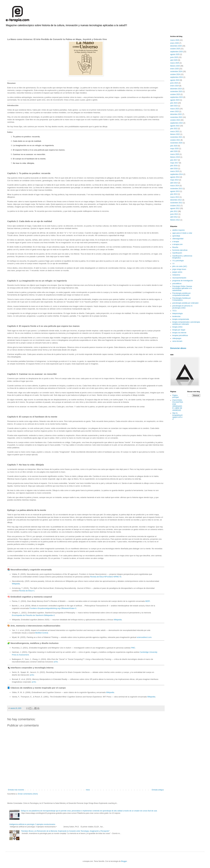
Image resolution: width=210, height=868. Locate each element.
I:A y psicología (178, 261)
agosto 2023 (175, 100)
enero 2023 (175, 111)
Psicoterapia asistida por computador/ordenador (182, 294)
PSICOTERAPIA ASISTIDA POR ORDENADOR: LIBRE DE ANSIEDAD (178, 405)
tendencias (176, 316)
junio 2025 (174, 57)
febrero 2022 (175, 134)
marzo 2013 (175, 197)
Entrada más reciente (16, 790)
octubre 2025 (175, 49)
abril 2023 (174, 106)
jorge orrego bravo (179, 269)
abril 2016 (174, 169)
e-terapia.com (177, 244)
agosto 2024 (175, 80)
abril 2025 (174, 60)
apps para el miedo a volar (182, 233)
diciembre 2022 (176, 114)
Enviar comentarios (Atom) (28, 794)
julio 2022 (174, 129)
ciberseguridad (178, 239)
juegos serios (177, 272)
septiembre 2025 (176, 52)
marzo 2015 (175, 171)
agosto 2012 (175, 208)
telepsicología (177, 313)
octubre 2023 (175, 94)
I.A (173, 264)
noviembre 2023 (176, 91)
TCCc (175, 311)
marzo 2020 (175, 154)
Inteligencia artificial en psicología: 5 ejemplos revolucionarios (32, 824)
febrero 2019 (175, 157)
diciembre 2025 (176, 46)
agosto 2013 (175, 191)
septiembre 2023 (176, 97)
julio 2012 (174, 211)
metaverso (176, 275)
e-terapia (176, 242)
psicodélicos (177, 284)
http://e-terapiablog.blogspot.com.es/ (177, 416)
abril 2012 (174, 217)
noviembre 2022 (176, 117)
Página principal (175, 396)
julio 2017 (174, 160)
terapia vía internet (179, 333)
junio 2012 (174, 214)
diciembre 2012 (176, 200)
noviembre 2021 (176, 137)
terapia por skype (179, 330)
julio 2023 (174, 103)
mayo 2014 (174, 180)
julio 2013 (174, 194)
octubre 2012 (175, 206)
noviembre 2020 (176, 143)
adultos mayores (179, 230)
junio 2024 (174, 83)
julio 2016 (174, 166)
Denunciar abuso (178, 348)
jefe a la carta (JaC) (180, 266)
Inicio (88, 790)
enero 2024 (175, 86)
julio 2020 (174, 146)
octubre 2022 (175, 120)
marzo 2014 (175, 186)
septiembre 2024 (176, 77)
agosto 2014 (175, 177)
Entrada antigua (158, 790)
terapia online (177, 327)
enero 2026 (175, 43)
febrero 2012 (175, 220)
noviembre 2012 (176, 203)
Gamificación (177, 253)
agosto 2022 (175, 126)
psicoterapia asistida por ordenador (185, 303)
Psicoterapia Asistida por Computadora (182, 299)
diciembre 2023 (176, 89)
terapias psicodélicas (180, 335)
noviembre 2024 (176, 71)
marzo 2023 (175, 109)
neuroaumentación (179, 278)
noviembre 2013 (176, 189)
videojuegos (177, 338)
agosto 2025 (175, 54)
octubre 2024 (175, 74)
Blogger (124, 861)
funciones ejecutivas (180, 250)
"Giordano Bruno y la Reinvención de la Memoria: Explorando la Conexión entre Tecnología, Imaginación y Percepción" (65, 831)
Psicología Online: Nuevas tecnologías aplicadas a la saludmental (182, 288)
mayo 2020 (174, 149)
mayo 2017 (174, 163)
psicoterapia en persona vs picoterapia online (182, 307)
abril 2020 (174, 151)
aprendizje (176, 236)
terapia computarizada (181, 319)
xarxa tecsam (177, 341)
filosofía (175, 247)
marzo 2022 (175, 131)
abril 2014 (174, 183)
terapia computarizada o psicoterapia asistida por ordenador (186, 323)
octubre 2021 (175, 140)
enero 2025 (175, 69)
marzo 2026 (175, 40)
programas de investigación (183, 281)
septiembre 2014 (176, 174)
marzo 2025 (175, 63)
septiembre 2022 (176, 123)
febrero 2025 (175, 66)
